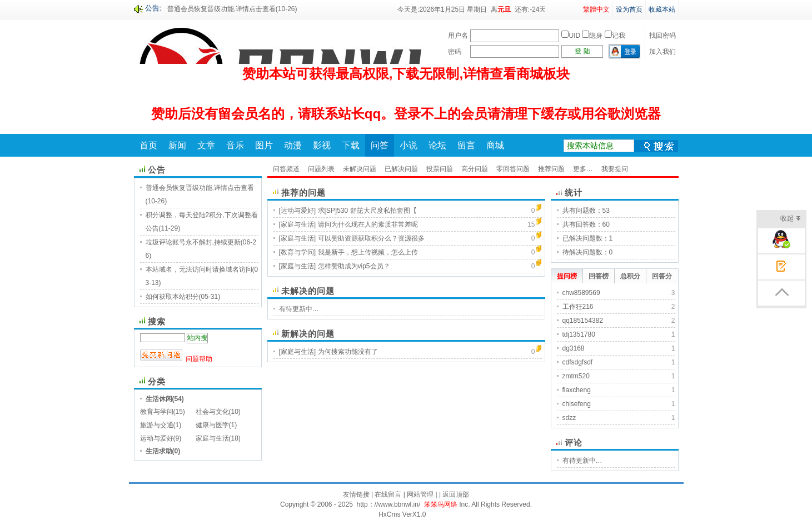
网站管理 (420, 494)
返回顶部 (456, 494)
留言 (466, 145)
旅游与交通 (157, 425)
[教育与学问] (298, 252)
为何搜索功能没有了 (348, 352)
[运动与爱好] (298, 211)
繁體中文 (596, 9)
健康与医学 (212, 425)
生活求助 (159, 451)
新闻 (177, 145)
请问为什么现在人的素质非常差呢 (368, 224)
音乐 (235, 145)
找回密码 (662, 36)
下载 (351, 145)
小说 (409, 145)
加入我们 (662, 52)
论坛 (437, 145)
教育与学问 (157, 412)
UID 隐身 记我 (593, 36)
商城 (495, 145)
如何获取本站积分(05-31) (183, 297)
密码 (455, 52)
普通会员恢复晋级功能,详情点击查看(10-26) (232, 9)
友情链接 (356, 494)
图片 (264, 145)
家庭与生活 (212, 438)
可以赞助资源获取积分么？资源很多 (371, 238)
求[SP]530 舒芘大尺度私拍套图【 (367, 211)
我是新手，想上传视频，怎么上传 (368, 252)
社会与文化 (212, 412)
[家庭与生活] (298, 224)
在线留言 (388, 494)
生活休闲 (159, 399)
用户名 (458, 36)
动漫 (293, 145)
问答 (380, 145)
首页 (148, 145)
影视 (322, 145)
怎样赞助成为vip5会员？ (354, 266)
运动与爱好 (157, 438)
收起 (791, 219)
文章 (206, 145)
